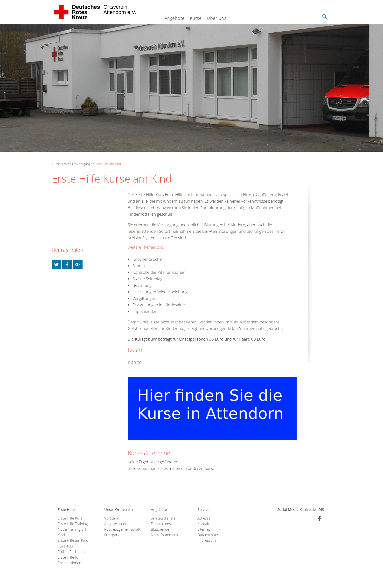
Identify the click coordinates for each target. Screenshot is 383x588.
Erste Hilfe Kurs (70, 518)
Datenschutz (208, 535)
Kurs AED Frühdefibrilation (71, 549)
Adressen (205, 518)
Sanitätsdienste (163, 518)
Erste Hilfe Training (73, 524)
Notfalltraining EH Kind (72, 532)
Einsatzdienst (161, 524)
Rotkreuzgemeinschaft (122, 529)
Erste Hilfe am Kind (108, 164)
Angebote (175, 18)
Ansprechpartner (118, 524)
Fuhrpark (112, 535)
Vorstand (112, 518)
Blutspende (160, 529)
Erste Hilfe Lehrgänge (77, 164)
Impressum (207, 540)
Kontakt (204, 524)
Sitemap (204, 529)
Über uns (216, 18)
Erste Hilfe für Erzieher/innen (70, 560)
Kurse (196, 18)
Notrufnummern (164, 535)
